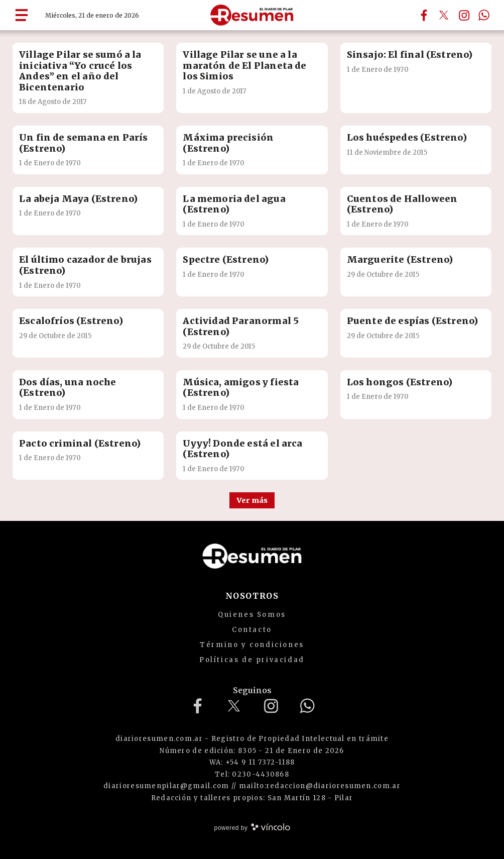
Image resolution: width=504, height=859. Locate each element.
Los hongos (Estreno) (400, 382)
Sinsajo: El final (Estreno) (410, 55)
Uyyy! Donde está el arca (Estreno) (242, 449)
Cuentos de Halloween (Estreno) (402, 204)
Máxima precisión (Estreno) (228, 143)
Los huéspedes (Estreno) (407, 137)
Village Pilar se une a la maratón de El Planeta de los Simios (244, 65)
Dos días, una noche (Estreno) (68, 388)
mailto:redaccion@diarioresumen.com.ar (320, 786)
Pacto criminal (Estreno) (80, 443)
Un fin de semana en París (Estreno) (84, 143)
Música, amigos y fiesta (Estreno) (241, 388)
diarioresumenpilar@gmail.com (166, 786)
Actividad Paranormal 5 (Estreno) (241, 326)
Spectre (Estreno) (226, 259)
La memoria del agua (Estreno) (234, 204)
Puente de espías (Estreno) (413, 321)
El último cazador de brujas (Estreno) (85, 265)
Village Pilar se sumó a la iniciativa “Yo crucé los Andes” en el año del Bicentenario (80, 71)
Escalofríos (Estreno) (71, 321)
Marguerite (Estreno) (400, 259)
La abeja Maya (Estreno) (78, 199)
